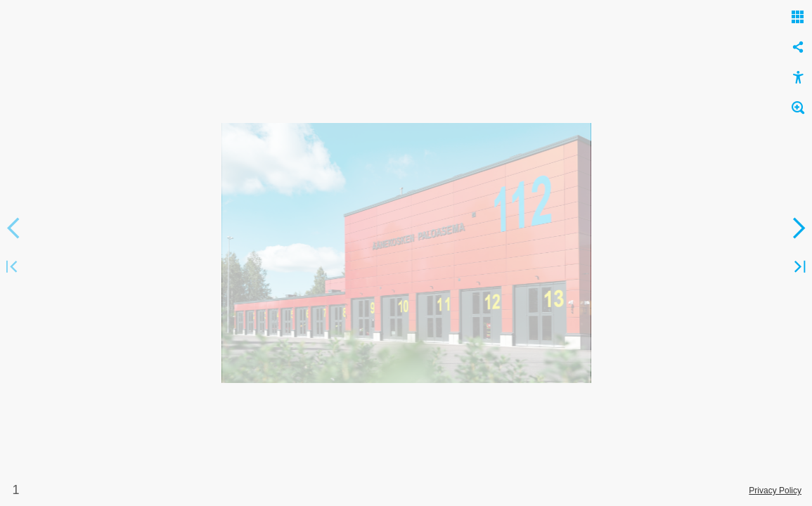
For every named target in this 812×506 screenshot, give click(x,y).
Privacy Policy (775, 491)
